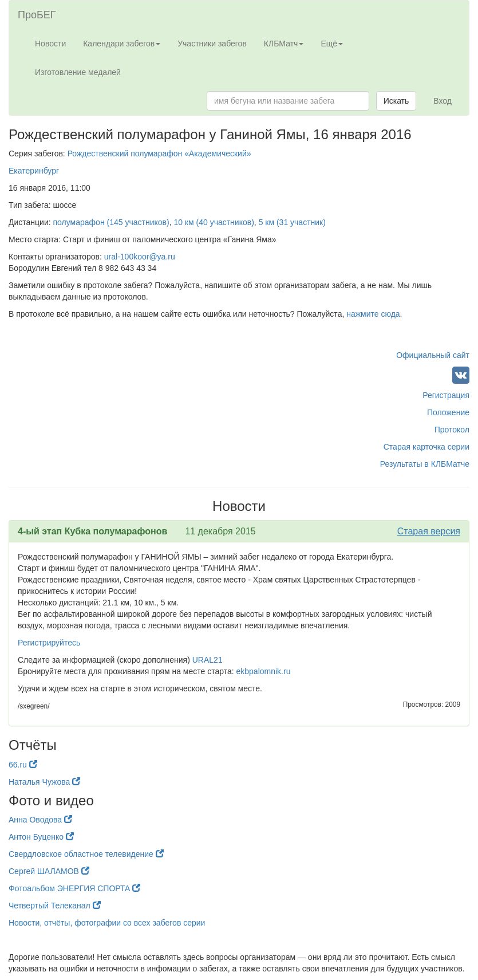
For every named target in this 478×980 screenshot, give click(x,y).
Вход (443, 101)
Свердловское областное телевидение (86, 854)
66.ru (23, 765)
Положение (448, 412)
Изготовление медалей (78, 72)
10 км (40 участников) (214, 222)
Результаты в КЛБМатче (425, 464)
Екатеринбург (34, 171)
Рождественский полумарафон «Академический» (159, 154)
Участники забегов (212, 44)
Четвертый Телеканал (55, 906)
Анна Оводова (40, 820)
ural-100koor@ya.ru (140, 257)
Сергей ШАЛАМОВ (49, 871)
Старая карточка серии (426, 447)
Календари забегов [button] (122, 44)
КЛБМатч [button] (284, 44)
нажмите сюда (373, 314)
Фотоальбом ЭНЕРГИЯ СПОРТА (74, 888)
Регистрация (446, 395)
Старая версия (429, 531)
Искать (396, 101)
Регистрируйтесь (49, 643)
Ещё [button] (332, 44)
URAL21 (208, 660)
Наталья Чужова (44, 782)
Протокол (452, 430)
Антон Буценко (41, 837)
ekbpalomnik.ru (264, 671)
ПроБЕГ (37, 15)
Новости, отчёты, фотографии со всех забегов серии (107, 923)
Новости (50, 44)
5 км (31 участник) (292, 222)
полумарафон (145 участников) (111, 222)
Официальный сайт (433, 355)
